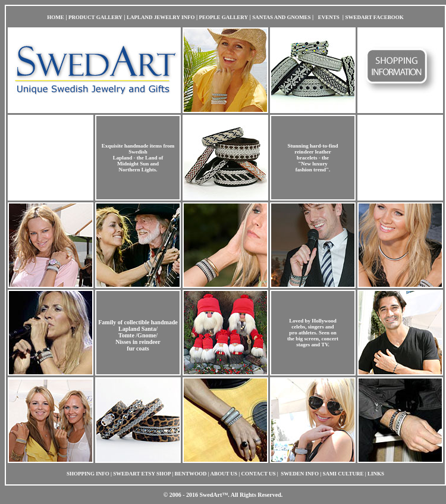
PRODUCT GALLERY (95, 17)
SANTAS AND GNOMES (281, 17)
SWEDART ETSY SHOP (142, 474)
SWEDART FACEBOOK (375, 17)
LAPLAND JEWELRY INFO (161, 17)
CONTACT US (259, 474)
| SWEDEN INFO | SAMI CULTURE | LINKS (331, 474)
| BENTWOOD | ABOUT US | (206, 474)
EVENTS (329, 17)
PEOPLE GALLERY (224, 17)
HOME (56, 17)
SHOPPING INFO (88, 474)
